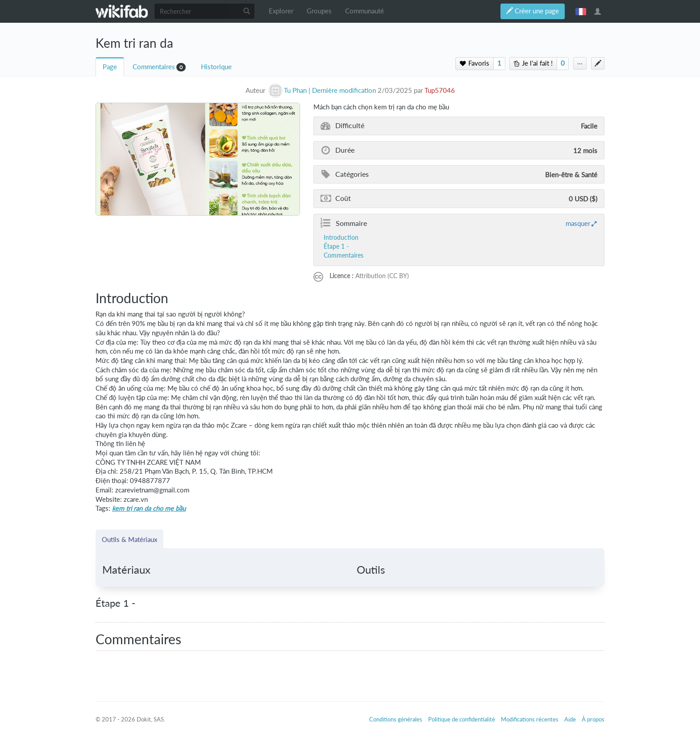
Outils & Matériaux (129, 539)
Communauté (365, 11)
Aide (570, 719)
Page (110, 67)
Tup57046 (440, 90)
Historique (216, 67)
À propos (593, 719)
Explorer (281, 11)
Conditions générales (396, 719)
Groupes (319, 11)
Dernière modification (344, 90)
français (581, 11)
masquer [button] (578, 223)
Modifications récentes (530, 719)
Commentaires (154, 67)
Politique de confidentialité (462, 719)
